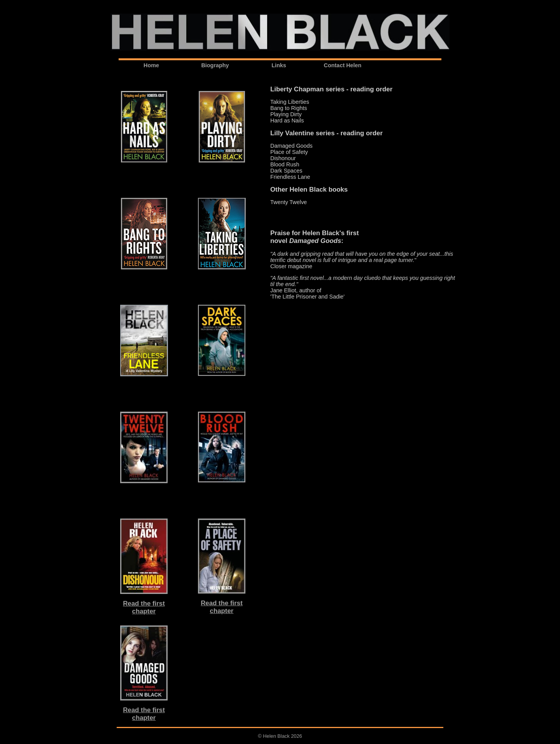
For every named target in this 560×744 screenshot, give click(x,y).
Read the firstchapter (144, 607)
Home (151, 65)
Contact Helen (343, 65)
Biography (215, 65)
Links (279, 65)
